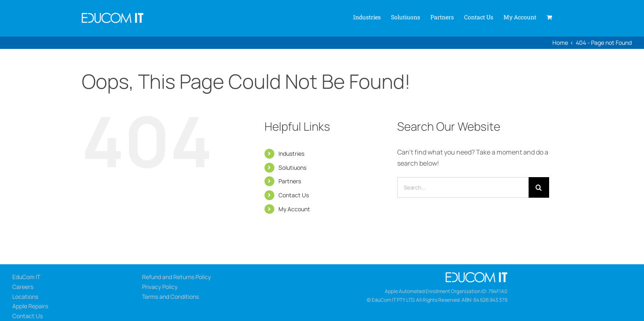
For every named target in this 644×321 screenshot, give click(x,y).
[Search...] (463, 187)
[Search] (539, 187)
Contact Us (294, 195)
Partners (290, 181)
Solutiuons (292, 167)
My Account (294, 209)
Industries (291, 154)
